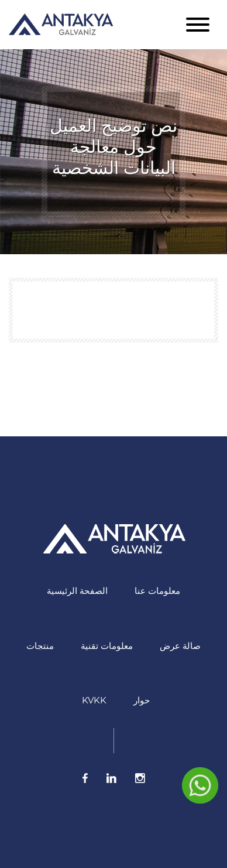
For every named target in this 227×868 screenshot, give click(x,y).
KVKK (94, 700)
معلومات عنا (157, 591)
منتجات (40, 646)
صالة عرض (180, 646)
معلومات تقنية (107, 646)
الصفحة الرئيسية (77, 591)
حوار (142, 700)
